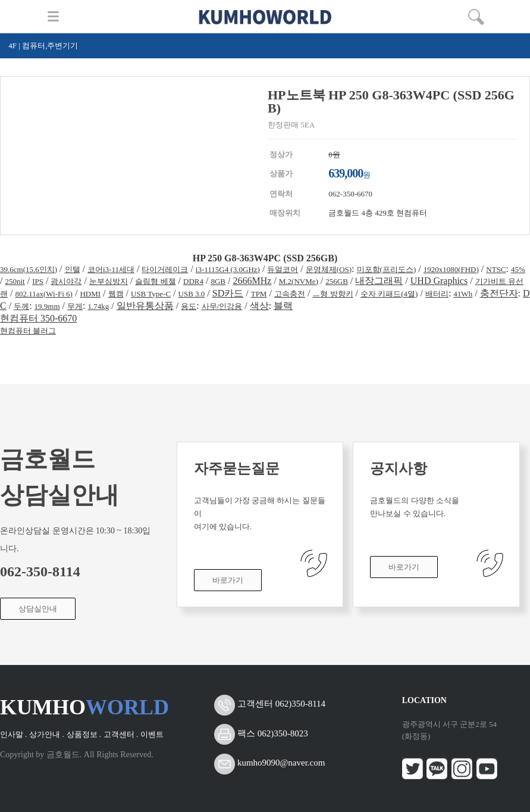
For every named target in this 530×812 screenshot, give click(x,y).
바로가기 (228, 580)
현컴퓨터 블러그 (28, 331)
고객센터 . (121, 734)
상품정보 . (84, 734)
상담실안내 (38, 609)
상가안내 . (47, 734)
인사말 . (14, 734)
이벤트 (152, 734)
